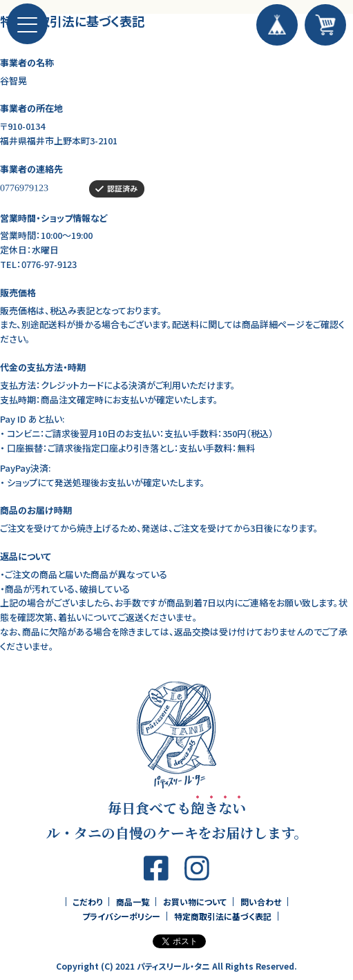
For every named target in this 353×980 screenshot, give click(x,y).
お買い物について (195, 902)
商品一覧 (133, 902)
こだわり (87, 902)
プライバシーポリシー (121, 916)
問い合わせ (261, 902)
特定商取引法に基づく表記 (223, 916)
